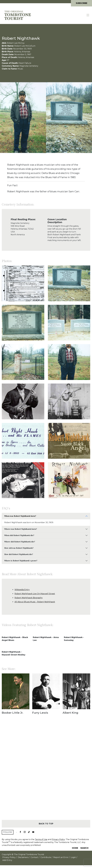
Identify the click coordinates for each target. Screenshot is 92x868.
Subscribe (82, 3)
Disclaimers (23, 857)
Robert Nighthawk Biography (29, 598)
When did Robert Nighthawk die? (19, 535)
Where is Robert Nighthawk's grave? (21, 561)
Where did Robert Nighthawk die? (20, 542)
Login (73, 857)
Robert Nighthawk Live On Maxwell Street (35, 594)
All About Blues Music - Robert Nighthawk (35, 602)
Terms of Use (41, 839)
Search (84, 848)
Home (75, 848)
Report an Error (61, 857)
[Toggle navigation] (88, 15)
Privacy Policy (58, 839)
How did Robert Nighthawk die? (19, 554)
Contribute (46, 857)
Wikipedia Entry (22, 590)
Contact (34, 857)
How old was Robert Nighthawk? (19, 548)
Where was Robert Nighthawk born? (21, 529)
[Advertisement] (46, 771)
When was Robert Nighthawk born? (20, 516)
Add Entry (7, 860)
